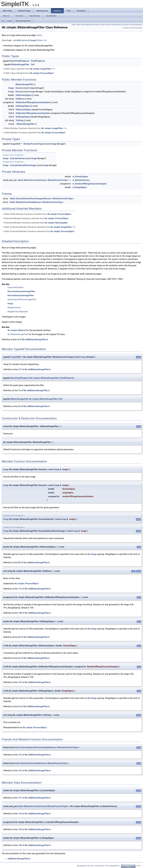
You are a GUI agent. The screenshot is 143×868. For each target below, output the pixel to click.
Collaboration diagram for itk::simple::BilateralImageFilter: (28, 50)
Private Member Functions (119, 25)
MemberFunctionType (34, 144)
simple (10, 21)
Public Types (76, 25)
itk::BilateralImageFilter (18, 334)
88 (19, 562)
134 (20, 814)
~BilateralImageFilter (25, 124)
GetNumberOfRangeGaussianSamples (33, 102)
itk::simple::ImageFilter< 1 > (42, 69)
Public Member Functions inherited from (35, 128)
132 (20, 771)
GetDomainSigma (24, 95)
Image (11, 88)
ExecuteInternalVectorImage (23, 165)
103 (20, 682)
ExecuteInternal (17, 158)
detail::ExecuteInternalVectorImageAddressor (36, 747)
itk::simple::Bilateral (17, 330)
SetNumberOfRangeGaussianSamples (33, 113)
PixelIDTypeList (38, 61)
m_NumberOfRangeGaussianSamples (90, 184)
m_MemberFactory (81, 180)
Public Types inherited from (29, 69)
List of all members (136, 28)
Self (33, 64)
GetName (20, 99)
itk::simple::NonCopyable (56, 223)
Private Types (105, 25)
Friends (125, 28)
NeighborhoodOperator (18, 312)
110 (20, 589)
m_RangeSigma (80, 187)
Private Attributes (136, 25)
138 (20, 845)
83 (19, 658)
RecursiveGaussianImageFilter (21, 291)
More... (40, 35)
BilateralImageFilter (23, 21)
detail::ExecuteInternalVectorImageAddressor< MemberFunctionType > (42, 199)
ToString (19, 120)
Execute (19, 88)
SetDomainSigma (23, 110)
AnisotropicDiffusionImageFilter (22, 299)
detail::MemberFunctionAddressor (30, 763)
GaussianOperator (16, 287)
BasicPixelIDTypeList (20, 61)
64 (18, 339)
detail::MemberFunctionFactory (32, 180)
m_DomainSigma (80, 177)
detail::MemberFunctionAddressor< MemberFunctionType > (37, 202)
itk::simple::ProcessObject (42, 73)
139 (20, 829)
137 (20, 798)
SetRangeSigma (23, 117)
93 (19, 706)
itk (3, 21)
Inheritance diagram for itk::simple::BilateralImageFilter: (27, 46)
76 (19, 390)
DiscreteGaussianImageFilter (21, 295)
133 (20, 755)
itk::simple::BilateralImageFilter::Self (46, 399)
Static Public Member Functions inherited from (37, 214)
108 (20, 613)
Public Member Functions (90, 25)
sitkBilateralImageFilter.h (30, 40)
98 (19, 637)
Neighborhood (14, 308)
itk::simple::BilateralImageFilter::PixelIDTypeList (52, 378)
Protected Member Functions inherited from (36, 218)
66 (19, 406)
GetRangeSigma (23, 106)
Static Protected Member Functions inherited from (39, 227)
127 (20, 369)
